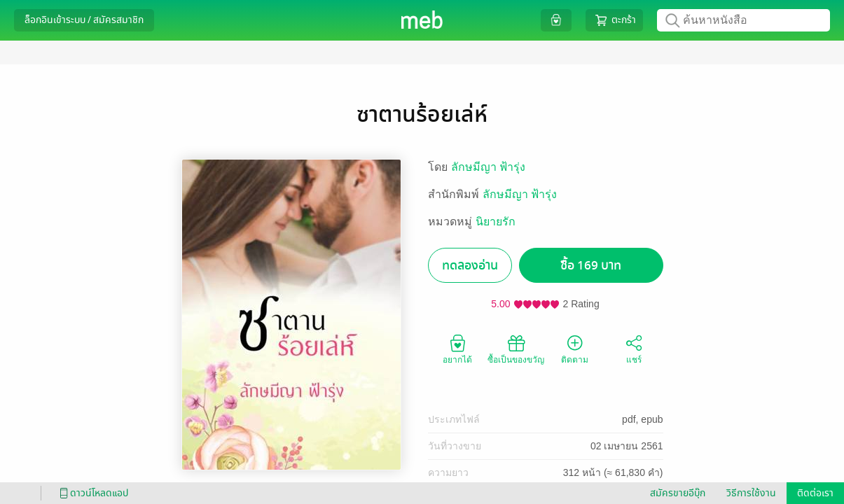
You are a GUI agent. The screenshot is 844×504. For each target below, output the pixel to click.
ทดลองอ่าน (470, 266)
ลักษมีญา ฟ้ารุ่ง (488, 167)
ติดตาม (575, 349)
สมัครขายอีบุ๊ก (678, 493)
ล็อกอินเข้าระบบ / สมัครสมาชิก (84, 20)
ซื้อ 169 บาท (591, 266)
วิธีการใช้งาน (751, 493)
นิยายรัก (496, 222)
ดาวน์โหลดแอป (92, 493)
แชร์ (634, 349)
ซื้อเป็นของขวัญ (516, 349)
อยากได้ (457, 349)
